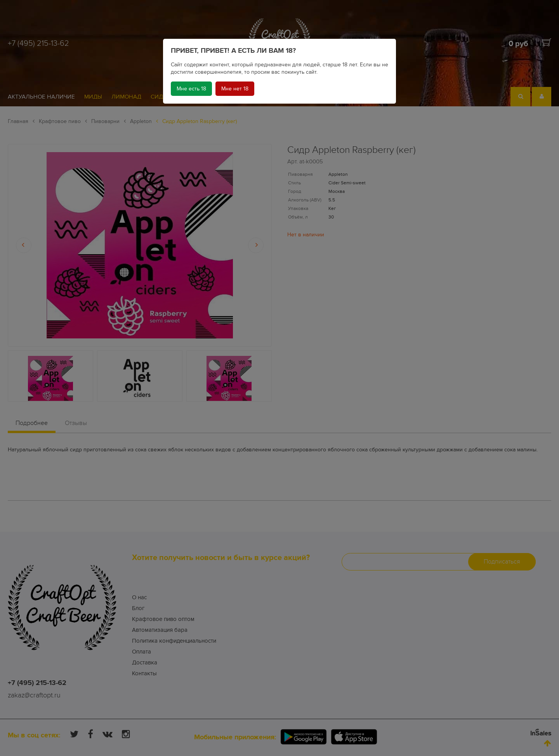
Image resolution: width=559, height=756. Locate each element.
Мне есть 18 (191, 89)
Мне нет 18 (235, 89)
